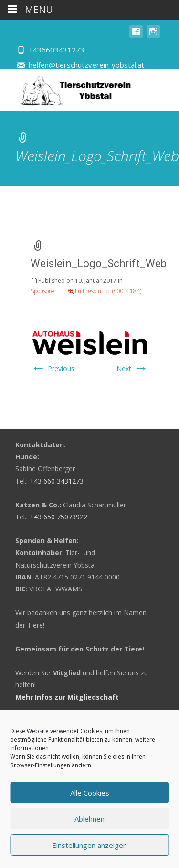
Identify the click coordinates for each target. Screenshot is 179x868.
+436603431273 (57, 50)
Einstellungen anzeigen (89, 845)
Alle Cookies (90, 793)
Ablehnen (89, 819)
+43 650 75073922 (58, 517)
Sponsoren (44, 291)
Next (132, 368)
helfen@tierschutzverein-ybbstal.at (86, 65)
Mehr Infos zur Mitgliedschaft (67, 697)
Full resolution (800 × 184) (108, 291)
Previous (53, 368)
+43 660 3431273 (57, 481)
